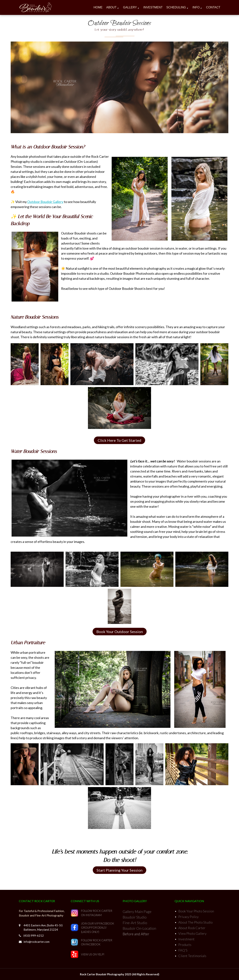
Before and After (136, 934)
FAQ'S (183, 950)
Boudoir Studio (135, 917)
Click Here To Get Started (119, 440)
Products (185, 945)
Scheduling (176, 7)
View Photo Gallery (192, 933)
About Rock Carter (192, 928)
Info (196, 7)
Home (98, 7)
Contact (213, 7)
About (111, 7)
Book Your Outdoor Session (120, 632)
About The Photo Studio (195, 922)
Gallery (130, 7)
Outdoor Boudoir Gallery (45, 202)
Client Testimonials (192, 956)
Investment (153, 7)
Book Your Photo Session (196, 911)
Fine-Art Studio (135, 923)
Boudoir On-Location (139, 928)
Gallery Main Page (137, 911)
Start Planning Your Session (119, 870)
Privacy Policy (188, 917)
